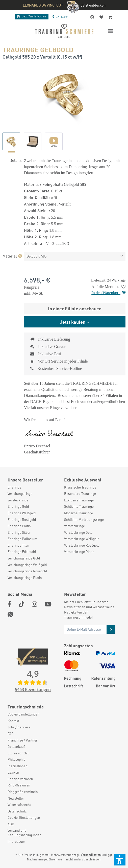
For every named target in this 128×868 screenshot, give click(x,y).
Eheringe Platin (19, 526)
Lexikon (13, 772)
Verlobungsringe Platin (25, 578)
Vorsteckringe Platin (79, 552)
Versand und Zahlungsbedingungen (24, 833)
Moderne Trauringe (79, 513)
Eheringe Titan (18, 545)
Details (16, 160)
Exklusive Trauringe (79, 500)
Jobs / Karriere (19, 727)
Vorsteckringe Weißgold (82, 539)
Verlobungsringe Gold (24, 558)
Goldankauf (16, 746)
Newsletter (16, 798)
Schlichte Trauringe (79, 506)
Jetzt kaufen (73, 322)
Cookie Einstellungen (23, 714)
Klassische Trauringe (80, 487)
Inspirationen (18, 766)
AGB (11, 824)
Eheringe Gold (18, 506)
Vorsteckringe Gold (78, 532)
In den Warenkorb (108, 293)
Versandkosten (91, 855)
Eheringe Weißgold (22, 513)
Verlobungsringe (20, 493)
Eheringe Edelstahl (22, 552)
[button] (120, 860)
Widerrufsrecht (19, 805)
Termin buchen (32, 16)
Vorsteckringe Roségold (82, 545)
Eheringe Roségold (22, 519)
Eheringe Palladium (22, 539)
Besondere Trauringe (80, 493)
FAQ (11, 734)
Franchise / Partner (23, 740)
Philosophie (16, 759)
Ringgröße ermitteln (23, 792)
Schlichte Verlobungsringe (84, 519)
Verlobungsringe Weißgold (27, 565)
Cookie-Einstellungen (24, 817)
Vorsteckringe (18, 500)
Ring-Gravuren (19, 785)
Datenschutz (17, 811)
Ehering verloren (20, 779)
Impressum (16, 841)
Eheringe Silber (19, 532)
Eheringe (14, 487)
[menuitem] (33, 487)
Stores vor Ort (18, 753)
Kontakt (13, 721)
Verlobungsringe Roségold (27, 571)
